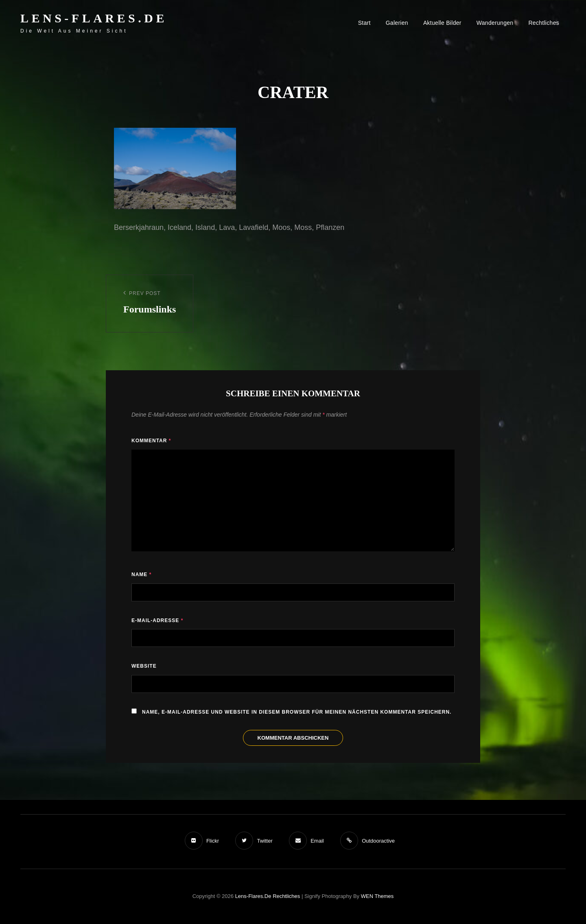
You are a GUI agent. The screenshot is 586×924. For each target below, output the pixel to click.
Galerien (397, 23)
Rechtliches (544, 23)
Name (141, 574)
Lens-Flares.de (94, 18)
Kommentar (151, 441)
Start (364, 23)
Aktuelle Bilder (442, 23)
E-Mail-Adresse (157, 620)
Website (144, 666)
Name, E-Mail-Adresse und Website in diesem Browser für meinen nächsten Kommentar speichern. (297, 712)
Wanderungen (495, 23)
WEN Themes (377, 896)
